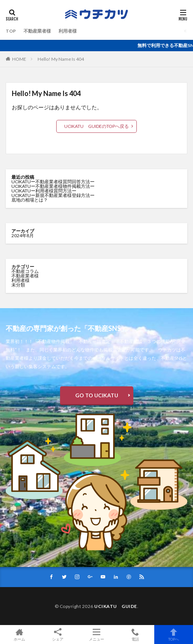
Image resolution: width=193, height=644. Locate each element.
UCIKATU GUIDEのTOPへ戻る (96, 126)
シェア (58, 635)
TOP (11, 31)
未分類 (18, 285)
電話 (135, 635)
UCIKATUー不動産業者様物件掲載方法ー (53, 186)
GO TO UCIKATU (97, 395)
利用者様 (68, 31)
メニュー (96, 635)
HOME (19, 59)
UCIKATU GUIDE (116, 606)
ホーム (19, 635)
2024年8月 (23, 235)
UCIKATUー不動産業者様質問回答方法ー (53, 182)
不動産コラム (25, 271)
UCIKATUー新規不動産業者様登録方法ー (53, 195)
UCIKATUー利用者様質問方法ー (44, 191)
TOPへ (174, 635)
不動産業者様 (37, 31)
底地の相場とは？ (30, 200)
